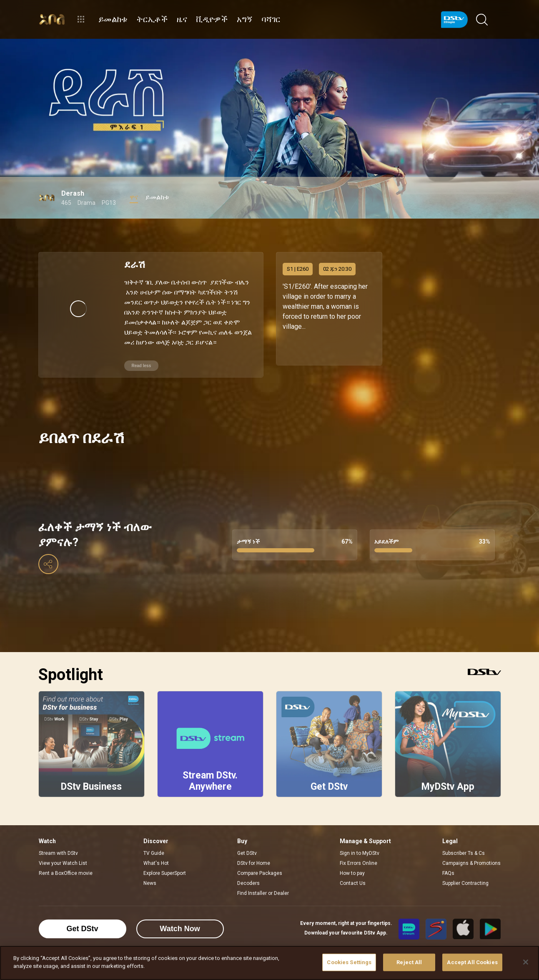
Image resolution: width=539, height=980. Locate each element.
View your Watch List (63, 851)
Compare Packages (260, 861)
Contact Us (353, 871)
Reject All (409, 962)
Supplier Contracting (465, 871)
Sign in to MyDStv (360, 841)
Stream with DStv (58, 841)
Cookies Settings (349, 962)
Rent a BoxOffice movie (66, 861)
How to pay (352, 861)
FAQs (448, 861)
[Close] (526, 962)
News (150, 871)
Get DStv (247, 841)
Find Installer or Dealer (263, 881)
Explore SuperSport (165, 861)
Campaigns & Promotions (471, 851)
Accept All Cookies (472, 962)
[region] (269, 963)
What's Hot (156, 851)
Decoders (248, 871)
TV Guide (154, 841)
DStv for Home (254, 851)
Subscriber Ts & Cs (464, 841)
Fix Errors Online (358, 851)
